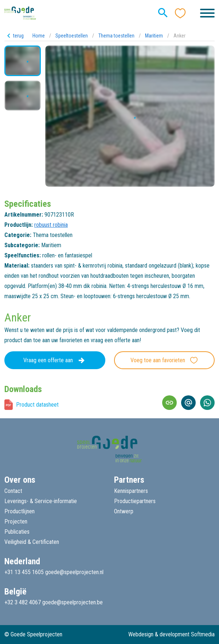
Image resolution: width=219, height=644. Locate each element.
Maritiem (154, 36)
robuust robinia (51, 225)
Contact (13, 491)
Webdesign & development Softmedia (171, 634)
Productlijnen (19, 511)
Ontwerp (124, 511)
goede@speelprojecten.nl (74, 572)
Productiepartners (135, 501)
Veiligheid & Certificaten (32, 542)
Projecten (16, 521)
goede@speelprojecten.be (73, 602)
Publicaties (17, 532)
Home (39, 36)
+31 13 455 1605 (24, 572)
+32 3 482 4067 (23, 602)
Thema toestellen (116, 36)
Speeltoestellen (72, 36)
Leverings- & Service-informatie (41, 501)
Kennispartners (131, 491)
